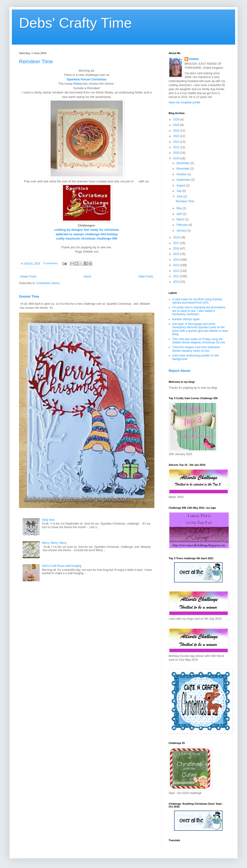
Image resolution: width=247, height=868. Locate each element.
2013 (177, 265)
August (181, 185)
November (183, 169)
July (179, 191)
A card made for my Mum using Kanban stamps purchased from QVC (197, 301)
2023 (177, 136)
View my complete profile (184, 102)
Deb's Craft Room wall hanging (62, 566)
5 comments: (51, 263)
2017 (177, 243)
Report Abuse (179, 371)
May (180, 208)
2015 (177, 254)
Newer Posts (28, 277)
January (182, 231)
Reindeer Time (36, 62)
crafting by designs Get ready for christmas (87, 230)
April (180, 214)
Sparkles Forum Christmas (87, 79)
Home (87, 277)
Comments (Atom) (48, 283)
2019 (177, 158)
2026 (177, 120)
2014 (177, 260)
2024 (177, 131)
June (180, 196)
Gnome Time (29, 296)
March (181, 219)
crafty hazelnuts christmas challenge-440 (87, 238)
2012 (177, 271)
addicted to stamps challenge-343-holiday (87, 234)
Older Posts (146, 277)
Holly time (48, 520)
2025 (177, 125)
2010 (177, 282)
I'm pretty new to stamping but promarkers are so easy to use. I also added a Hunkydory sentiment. (199, 311)
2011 (177, 276)
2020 (177, 153)
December (183, 163)
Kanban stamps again (186, 319)
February (183, 225)
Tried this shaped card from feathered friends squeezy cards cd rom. (196, 349)
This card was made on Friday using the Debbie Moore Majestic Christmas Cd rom (199, 341)
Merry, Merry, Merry (54, 543)
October (182, 174)
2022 (177, 142)
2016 (177, 249)
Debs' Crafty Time (75, 23)
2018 (177, 237)
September (184, 180)
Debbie (194, 59)
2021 (177, 147)
